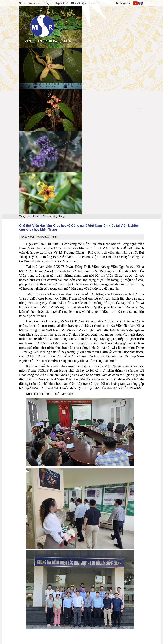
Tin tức (36, 216)
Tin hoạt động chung (54, 216)
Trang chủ (24, 216)
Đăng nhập (123, 3)
